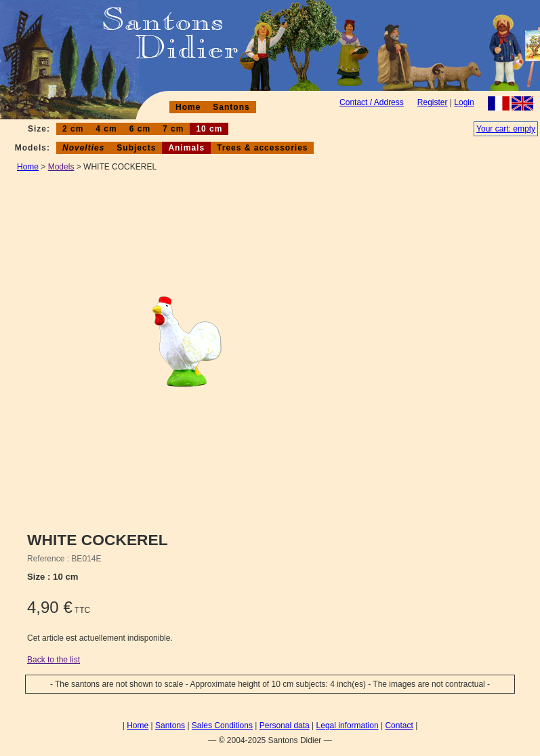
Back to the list (54, 660)
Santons (231, 107)
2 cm (73, 129)
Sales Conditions (222, 725)
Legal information (348, 725)
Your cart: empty (506, 129)
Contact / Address (372, 102)
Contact (399, 725)
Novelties (83, 148)
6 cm (140, 129)
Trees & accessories (262, 148)
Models (61, 167)
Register (433, 102)
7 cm (173, 129)
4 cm (106, 129)
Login (464, 102)
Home (188, 107)
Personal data (285, 725)
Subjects (136, 148)
